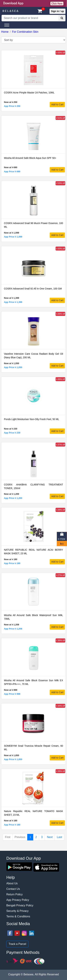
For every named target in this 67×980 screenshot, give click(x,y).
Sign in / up (57, 11)
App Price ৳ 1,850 (13, 759)
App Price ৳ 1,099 (13, 237)
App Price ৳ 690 (12, 171)
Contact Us (13, 889)
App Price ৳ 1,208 (13, 629)
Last (59, 837)
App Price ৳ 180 (12, 563)
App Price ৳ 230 (12, 433)
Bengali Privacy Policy (20, 905)
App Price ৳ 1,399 (13, 302)
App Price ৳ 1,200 (13, 498)
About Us (12, 883)
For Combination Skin (25, 32)
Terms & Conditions (18, 916)
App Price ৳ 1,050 (13, 367)
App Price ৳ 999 (12, 694)
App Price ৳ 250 (12, 106)
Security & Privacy (17, 911)
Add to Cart (57, 104)
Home (5, 32)
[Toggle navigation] (7, 25)
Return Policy (14, 894)
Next (50, 837)
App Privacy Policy (18, 900)
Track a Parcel (17, 944)
